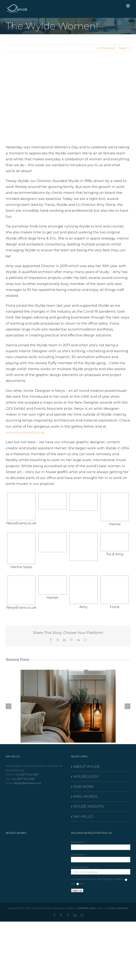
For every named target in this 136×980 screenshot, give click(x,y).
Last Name (78, 855)
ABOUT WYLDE (87, 767)
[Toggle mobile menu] (128, 6)
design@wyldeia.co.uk (28, 783)
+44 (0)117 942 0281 (27, 774)
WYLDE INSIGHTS (88, 806)
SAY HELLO (83, 816)
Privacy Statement (118, 908)
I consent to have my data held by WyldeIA (97, 879)
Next (123, 48)
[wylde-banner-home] (68, 101)
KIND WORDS (85, 796)
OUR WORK (84, 787)
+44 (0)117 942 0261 (23, 779)
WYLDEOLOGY (86, 776)
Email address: (80, 867)
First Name (78, 842)
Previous (108, 48)
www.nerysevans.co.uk (25, 432)
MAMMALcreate (87, 908)
